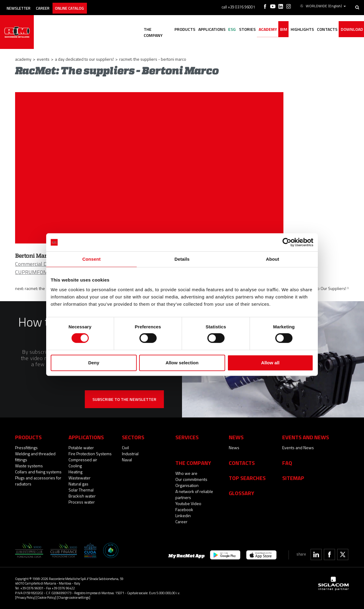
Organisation (187, 485)
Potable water (81, 448)
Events (43, 59)
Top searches (247, 478)
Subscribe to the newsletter (124, 399)
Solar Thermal (81, 490)
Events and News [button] (306, 437)
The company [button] (129, 29)
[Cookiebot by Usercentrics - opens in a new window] (287, 242)
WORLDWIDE (323, 5)
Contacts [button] (322, 29)
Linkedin (183, 516)
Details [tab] (182, 259)
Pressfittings (26, 448)
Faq (287, 463)
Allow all (270, 363)
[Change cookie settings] (73, 597)
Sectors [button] (133, 437)
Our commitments (191, 479)
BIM (273, 29)
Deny (94, 363)
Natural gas (78, 484)
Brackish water (82, 496)
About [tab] (273, 259)
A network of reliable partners (194, 494)
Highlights (294, 29)
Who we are (186, 473)
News (234, 448)
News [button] (236, 437)
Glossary (241, 493)
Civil (125, 448)
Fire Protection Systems (90, 454)
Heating (75, 472)
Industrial (130, 454)
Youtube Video (188, 503)
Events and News (298, 448)
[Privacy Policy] (25, 597)
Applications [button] (189, 29)
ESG (213, 29)
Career (50, 5)
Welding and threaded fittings (35, 457)
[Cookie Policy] (46, 597)
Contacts (242, 463)
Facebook (184, 509)
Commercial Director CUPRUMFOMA (39, 268)
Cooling (75, 466)
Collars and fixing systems (38, 472)
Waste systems (29, 466)
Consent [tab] (92, 259)
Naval (127, 460)
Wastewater (80, 478)
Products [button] (159, 29)
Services (187, 437)
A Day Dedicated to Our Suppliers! (84, 59)
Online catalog (82, 5)
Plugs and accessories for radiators (38, 481)
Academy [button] (254, 29)
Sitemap (293, 478)
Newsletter (22, 5)
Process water (82, 502)
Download (350, 29)
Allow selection (182, 363)
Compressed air (83, 460)
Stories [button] (231, 29)
